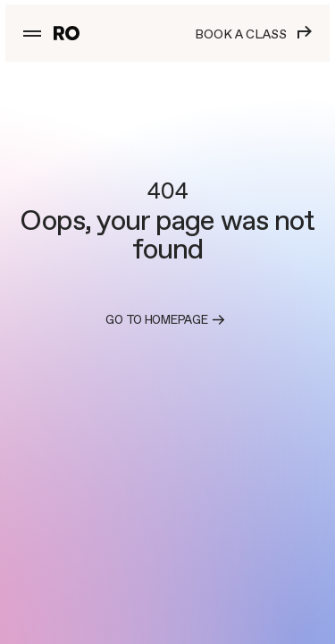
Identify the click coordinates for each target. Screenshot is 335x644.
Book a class (253, 34)
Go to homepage (167, 320)
